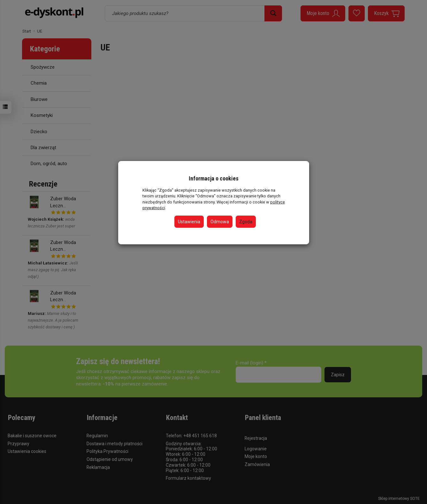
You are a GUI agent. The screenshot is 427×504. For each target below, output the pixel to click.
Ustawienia (189, 222)
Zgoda (246, 222)
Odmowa (220, 222)
